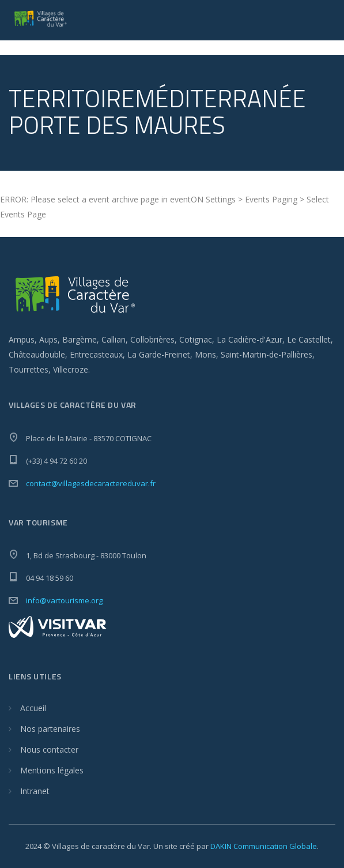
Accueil (33, 708)
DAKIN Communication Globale (264, 846)
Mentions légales (52, 770)
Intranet (35, 791)
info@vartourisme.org (64, 600)
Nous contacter (49, 749)
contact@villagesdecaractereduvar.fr (91, 483)
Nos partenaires (50, 729)
